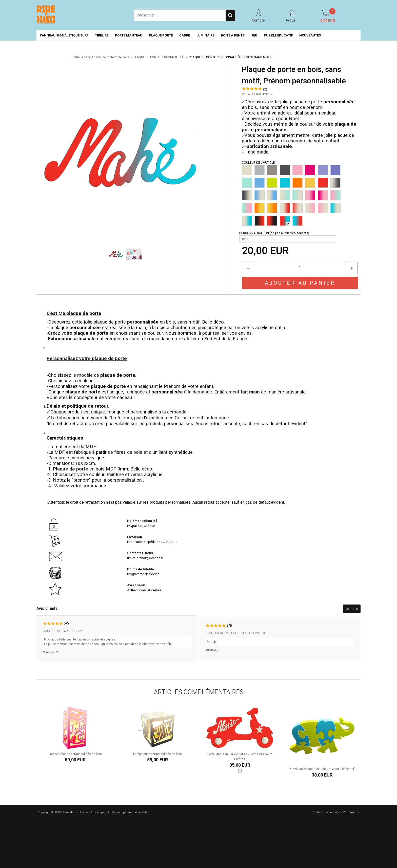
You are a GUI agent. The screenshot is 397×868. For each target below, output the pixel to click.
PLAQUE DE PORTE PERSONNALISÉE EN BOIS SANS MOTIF (230, 57)
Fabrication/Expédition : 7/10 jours (153, 542)
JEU (254, 35)
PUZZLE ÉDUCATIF (278, 35)
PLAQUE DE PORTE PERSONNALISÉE (159, 57)
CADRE (185, 35)
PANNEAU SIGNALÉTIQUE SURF (64, 35)
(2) (265, 89)
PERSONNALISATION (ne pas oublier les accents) (274, 233)
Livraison (135, 537)
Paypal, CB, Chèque (141, 526)
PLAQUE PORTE (161, 35)
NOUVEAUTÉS (310, 35)
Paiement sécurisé (142, 521)
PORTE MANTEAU (129, 35)
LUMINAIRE (205, 35)
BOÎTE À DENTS (233, 35)
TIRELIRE (102, 35)
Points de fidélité (141, 569)
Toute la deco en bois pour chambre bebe (101, 57)
